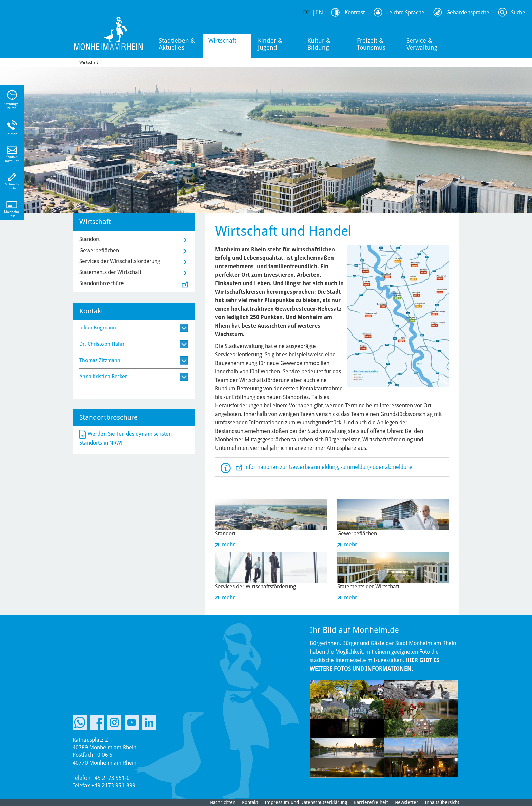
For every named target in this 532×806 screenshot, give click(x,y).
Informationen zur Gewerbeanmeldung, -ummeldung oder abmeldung (328, 467)
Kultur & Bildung (319, 44)
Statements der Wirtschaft (110, 272)
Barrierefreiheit (371, 802)
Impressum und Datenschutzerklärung (306, 802)
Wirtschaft (222, 41)
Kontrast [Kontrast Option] (355, 12)
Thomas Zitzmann (100, 360)
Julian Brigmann (98, 328)
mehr (228, 544)
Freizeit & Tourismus (371, 44)
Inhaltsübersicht (442, 802)
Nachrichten (223, 802)
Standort (90, 239)
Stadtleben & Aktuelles (177, 44)
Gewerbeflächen (99, 250)
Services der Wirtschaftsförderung (120, 261)
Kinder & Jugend (270, 44)
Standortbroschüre (102, 283)
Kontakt (250, 802)
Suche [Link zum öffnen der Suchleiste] (518, 12)
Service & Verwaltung (422, 44)
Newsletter (406, 802)
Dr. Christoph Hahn (102, 344)
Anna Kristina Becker (103, 377)
